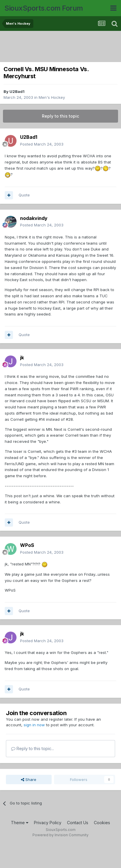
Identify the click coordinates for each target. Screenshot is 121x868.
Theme (20, 823)
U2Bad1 (17, 91)
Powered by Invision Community (60, 835)
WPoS (27, 545)
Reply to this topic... (33, 748)
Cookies (102, 823)
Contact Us (78, 823)
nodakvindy (34, 218)
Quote (24, 195)
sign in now (34, 725)
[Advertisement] (62, 47)
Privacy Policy (48, 823)
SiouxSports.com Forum (44, 8)
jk (22, 358)
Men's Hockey (52, 97)
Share (29, 779)
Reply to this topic (60, 116)
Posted (42, 144)
